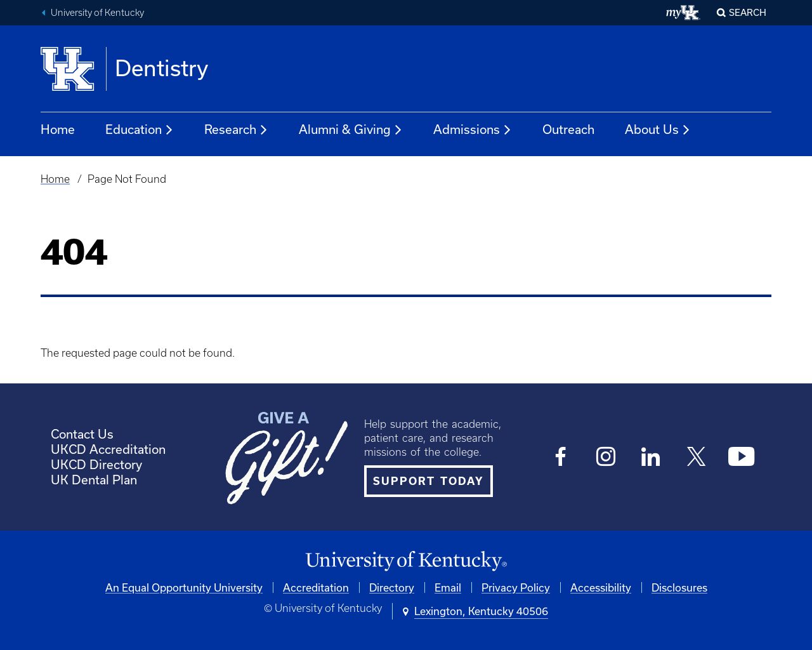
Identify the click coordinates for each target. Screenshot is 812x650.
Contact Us (82, 434)
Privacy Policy (516, 587)
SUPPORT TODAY (429, 481)
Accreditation (316, 587)
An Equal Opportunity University (184, 587)
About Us (658, 130)
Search (748, 12)
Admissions (473, 130)
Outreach (568, 129)
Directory (392, 587)
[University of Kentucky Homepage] (406, 561)
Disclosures (679, 587)
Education (140, 130)
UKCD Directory (96, 464)
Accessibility (601, 587)
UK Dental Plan (94, 480)
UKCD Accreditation (108, 449)
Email (448, 587)
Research (236, 130)
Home (58, 129)
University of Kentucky (97, 13)
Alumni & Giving (351, 130)
